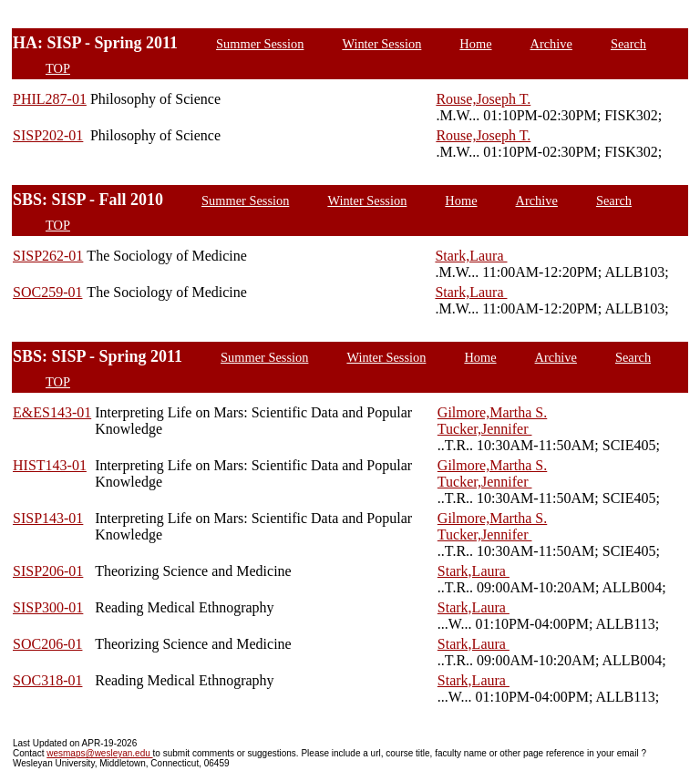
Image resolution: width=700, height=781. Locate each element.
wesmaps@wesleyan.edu (99, 753)
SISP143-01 (48, 518)
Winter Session (381, 44)
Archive (551, 44)
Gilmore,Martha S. (492, 412)
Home (475, 44)
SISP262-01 (48, 256)
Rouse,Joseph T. (483, 99)
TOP (58, 68)
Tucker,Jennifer (485, 429)
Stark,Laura (471, 256)
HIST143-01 (50, 465)
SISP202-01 (48, 135)
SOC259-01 (47, 292)
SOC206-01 (47, 644)
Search (628, 44)
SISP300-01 (48, 607)
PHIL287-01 (50, 99)
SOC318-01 (47, 680)
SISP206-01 (48, 571)
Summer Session (260, 44)
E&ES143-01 (52, 412)
